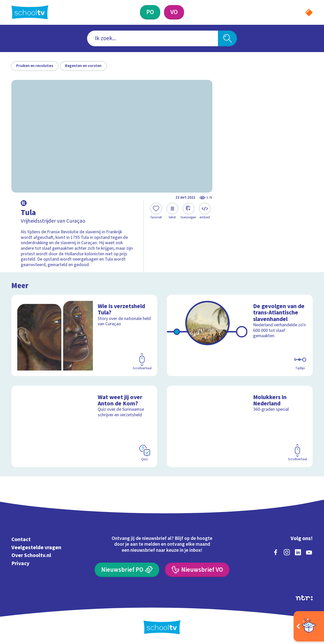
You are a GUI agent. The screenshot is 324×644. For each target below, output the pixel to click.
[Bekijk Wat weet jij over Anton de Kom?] (84, 426)
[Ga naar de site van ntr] (304, 598)
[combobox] (153, 39)
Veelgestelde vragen (36, 548)
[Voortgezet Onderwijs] (174, 12)
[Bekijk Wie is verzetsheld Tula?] (84, 335)
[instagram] (287, 552)
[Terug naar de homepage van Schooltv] (30, 12)
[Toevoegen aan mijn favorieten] (156, 211)
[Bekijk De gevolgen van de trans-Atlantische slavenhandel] (240, 335)
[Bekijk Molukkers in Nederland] (240, 426)
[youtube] (309, 552)
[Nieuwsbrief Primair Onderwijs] (127, 570)
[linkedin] (298, 552)
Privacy (20, 563)
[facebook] (276, 552)
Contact (21, 539)
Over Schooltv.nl (31, 555)
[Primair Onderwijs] (150, 12)
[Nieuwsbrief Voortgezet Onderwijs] (197, 570)
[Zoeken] (227, 39)
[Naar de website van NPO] (309, 13)
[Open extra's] (309, 626)
